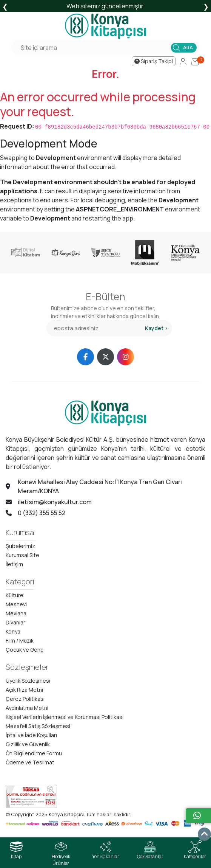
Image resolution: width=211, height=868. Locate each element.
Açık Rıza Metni (24, 690)
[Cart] (195, 61)
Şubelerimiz (20, 546)
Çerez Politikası (25, 699)
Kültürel (15, 595)
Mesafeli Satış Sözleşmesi (38, 726)
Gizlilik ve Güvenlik (28, 744)
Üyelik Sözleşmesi (28, 681)
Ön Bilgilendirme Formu (34, 753)
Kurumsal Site (22, 555)
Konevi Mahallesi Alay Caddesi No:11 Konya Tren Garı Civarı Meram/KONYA (94, 486)
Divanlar (15, 622)
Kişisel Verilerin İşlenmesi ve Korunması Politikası (65, 717)
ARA (188, 47)
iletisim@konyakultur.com (49, 502)
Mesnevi (16, 604)
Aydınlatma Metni (27, 708)
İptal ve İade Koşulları (31, 735)
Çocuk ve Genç (25, 650)
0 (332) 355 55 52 (35, 513)
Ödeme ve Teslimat (30, 762)
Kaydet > (156, 328)
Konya (13, 631)
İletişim (14, 564)
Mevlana (16, 613)
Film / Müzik (20, 641)
